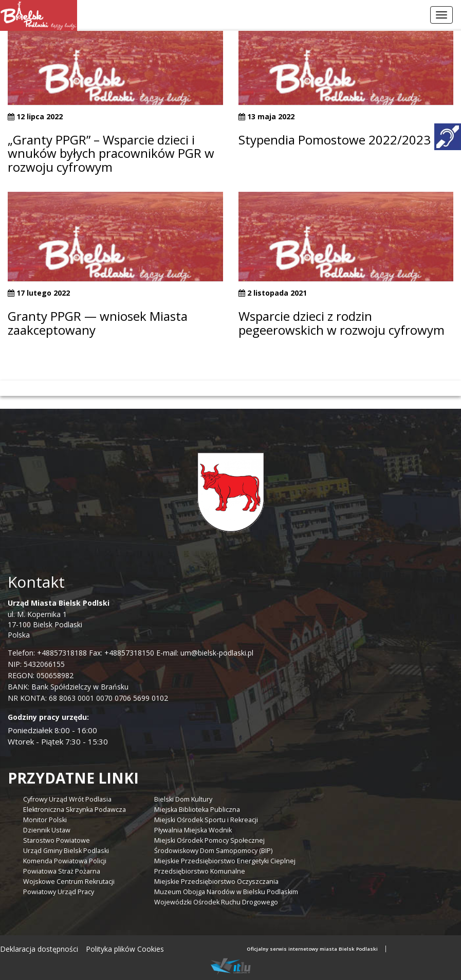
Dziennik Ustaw (47, 830)
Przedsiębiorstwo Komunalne (200, 871)
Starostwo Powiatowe (57, 840)
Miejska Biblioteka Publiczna (197, 810)
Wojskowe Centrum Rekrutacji (69, 882)
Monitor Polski (45, 820)
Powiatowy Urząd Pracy (59, 892)
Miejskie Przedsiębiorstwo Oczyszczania (216, 882)
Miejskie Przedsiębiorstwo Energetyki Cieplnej (225, 861)
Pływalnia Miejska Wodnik (193, 830)
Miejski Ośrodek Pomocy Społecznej (209, 840)
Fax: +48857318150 (122, 653)
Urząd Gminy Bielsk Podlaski (66, 851)
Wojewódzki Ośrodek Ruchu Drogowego (216, 902)
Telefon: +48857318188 (47, 653)
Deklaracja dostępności (39, 949)
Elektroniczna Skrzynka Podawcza (75, 810)
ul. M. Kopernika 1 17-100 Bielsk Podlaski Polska (59, 619)
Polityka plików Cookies (125, 949)
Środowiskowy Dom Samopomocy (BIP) (213, 851)
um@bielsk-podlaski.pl (216, 653)
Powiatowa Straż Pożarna (62, 871)
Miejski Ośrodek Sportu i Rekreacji (206, 820)
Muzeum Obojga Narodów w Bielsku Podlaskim (226, 892)
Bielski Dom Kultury (183, 799)
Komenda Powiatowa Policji (65, 861)
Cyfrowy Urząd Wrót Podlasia (67, 799)
